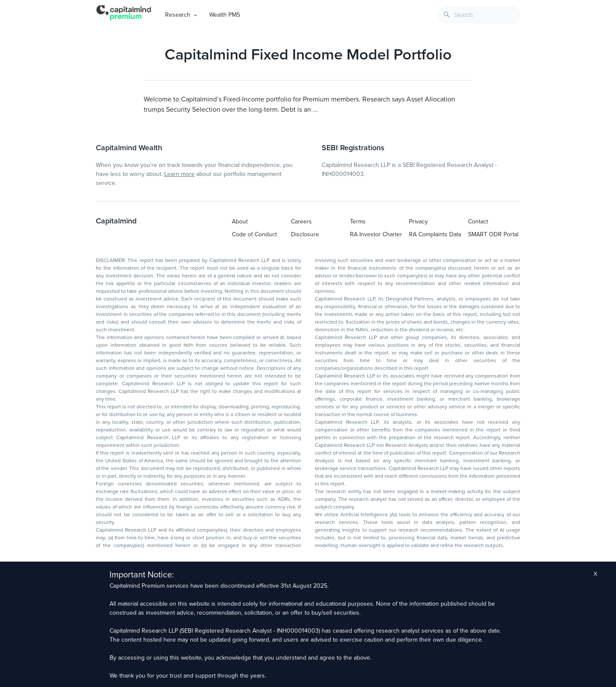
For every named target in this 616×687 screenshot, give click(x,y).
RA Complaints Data (435, 234)
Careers (301, 222)
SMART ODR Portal (493, 234)
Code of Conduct (254, 234)
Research (178, 15)
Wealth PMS (225, 15)
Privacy (418, 222)
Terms (358, 222)
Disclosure (305, 234)
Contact (478, 222)
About (240, 222)
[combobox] (479, 15)
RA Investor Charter (376, 234)
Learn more (179, 174)
